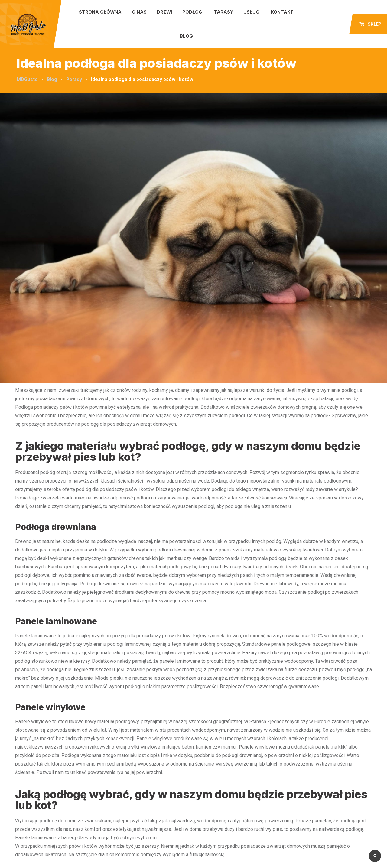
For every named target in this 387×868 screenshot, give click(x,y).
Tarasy (223, 12)
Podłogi (193, 12)
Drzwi (164, 12)
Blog (186, 36)
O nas (139, 12)
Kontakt (282, 12)
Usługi (252, 12)
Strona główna (100, 12)
